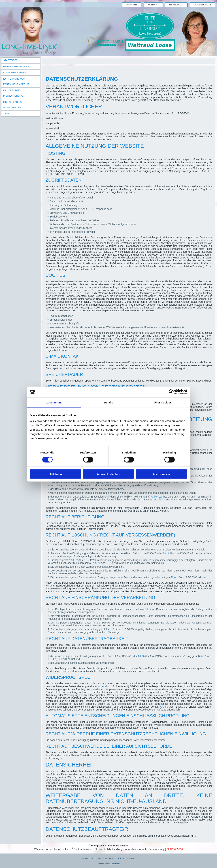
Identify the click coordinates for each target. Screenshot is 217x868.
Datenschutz (203, 5)
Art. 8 (177, 577)
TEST (6, 114)
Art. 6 (131, 553)
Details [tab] (109, 402)
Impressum (176, 5)
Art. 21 (75, 560)
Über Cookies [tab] (163, 402)
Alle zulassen (161, 474)
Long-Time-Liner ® (15, 73)
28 (73, 174)
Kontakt (153, 5)
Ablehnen (56, 474)
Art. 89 (164, 707)
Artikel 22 (157, 497)
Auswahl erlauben (109, 474)
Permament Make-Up (16, 66)
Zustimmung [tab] (54, 402)
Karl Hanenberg (114, 863)
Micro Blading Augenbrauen (13, 105)
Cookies (131, 859)
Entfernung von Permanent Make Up (16, 81)
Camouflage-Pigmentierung (13, 93)
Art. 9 (166, 553)
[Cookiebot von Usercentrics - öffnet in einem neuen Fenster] (171, 392)
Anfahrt (132, 5)
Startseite (10, 60)
